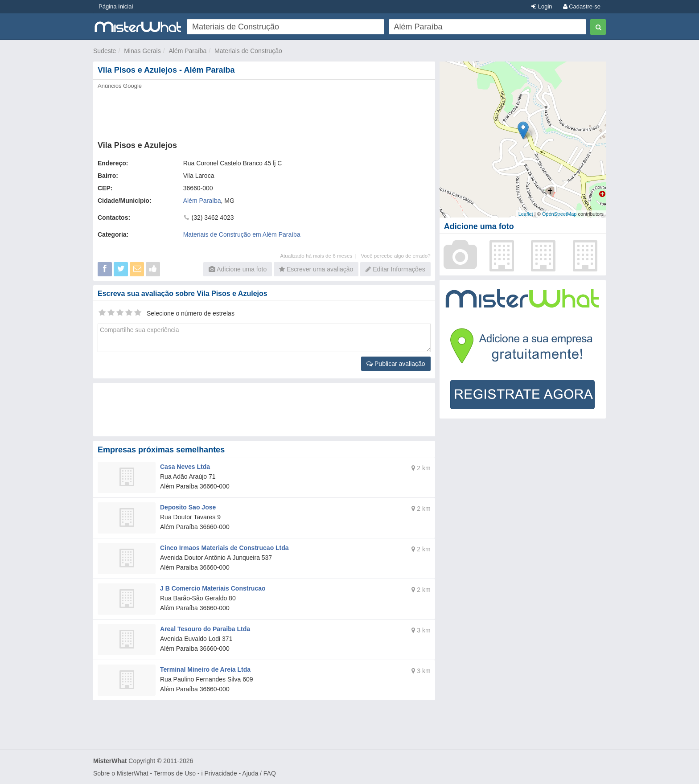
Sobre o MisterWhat (121, 773)
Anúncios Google (120, 86)
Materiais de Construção (248, 51)
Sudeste (105, 51)
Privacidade (221, 773)
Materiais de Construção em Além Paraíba (242, 234)
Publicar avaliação (396, 364)
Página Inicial (116, 6)
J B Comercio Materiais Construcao (213, 588)
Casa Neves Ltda (185, 467)
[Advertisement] (263, 112)
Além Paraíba (187, 51)
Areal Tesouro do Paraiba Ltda (205, 629)
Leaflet (526, 214)
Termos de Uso (175, 773)
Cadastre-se (582, 6)
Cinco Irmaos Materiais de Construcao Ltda (224, 548)
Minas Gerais (142, 51)
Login (542, 6)
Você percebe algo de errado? (395, 256)
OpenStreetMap (559, 214)
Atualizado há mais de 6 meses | (320, 256)
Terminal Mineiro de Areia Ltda (205, 669)
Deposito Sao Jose (188, 507)
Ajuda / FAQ (259, 773)
